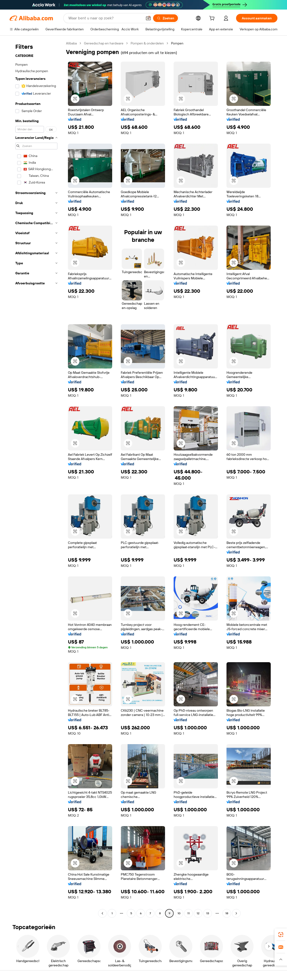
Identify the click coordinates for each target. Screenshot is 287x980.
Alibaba (71, 43)
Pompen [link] (177, 43)
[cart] (213, 19)
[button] (148, 18)
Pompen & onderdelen (147, 43)
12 (198, 913)
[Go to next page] (236, 913)
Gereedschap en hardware (104, 43)
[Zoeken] (166, 18)
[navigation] (36, 479)
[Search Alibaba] (105, 18)
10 (179, 913)
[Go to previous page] (102, 913)
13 (208, 913)
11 (188, 913)
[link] (281, 935)
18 (227, 913)
